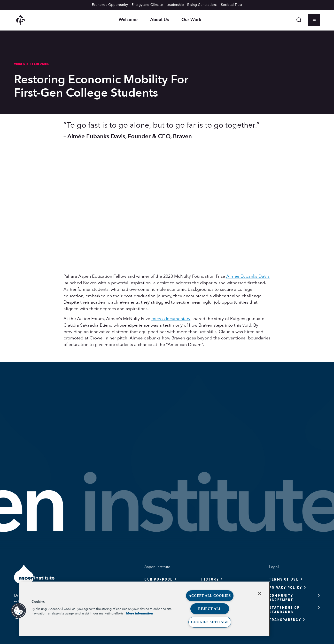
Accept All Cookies (210, 596)
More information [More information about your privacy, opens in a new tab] (140, 613)
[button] (19, 611)
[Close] (260, 593)
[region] (145, 609)
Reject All (210, 609)
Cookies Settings (210, 622)
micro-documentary (171, 319)
